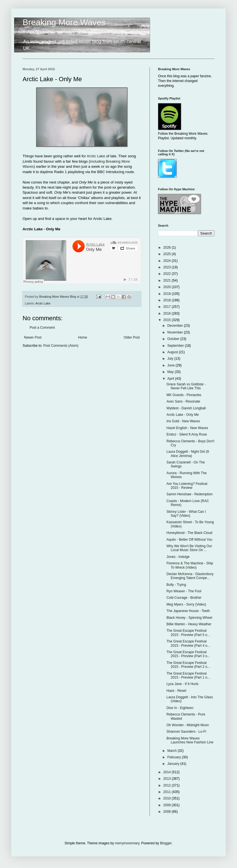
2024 (168, 261)
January (174, 764)
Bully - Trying (176, 585)
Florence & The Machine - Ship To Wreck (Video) (190, 565)
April (171, 379)
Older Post (132, 337)
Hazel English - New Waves (187, 428)
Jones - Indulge (178, 557)
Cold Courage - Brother (184, 598)
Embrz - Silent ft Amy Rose (187, 434)
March (173, 751)
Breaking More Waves (64, 22)
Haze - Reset (176, 691)
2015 (168, 320)
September (176, 346)
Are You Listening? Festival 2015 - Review (187, 486)
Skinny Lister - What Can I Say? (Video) (186, 514)
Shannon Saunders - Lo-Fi (186, 732)
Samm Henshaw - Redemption (189, 494)
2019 (168, 294)
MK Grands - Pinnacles (184, 395)
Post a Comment (42, 328)
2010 (168, 798)
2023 (168, 267)
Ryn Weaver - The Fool (184, 591)
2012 (168, 785)
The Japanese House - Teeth (188, 611)
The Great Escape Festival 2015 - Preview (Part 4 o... (188, 643)
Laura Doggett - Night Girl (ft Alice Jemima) (188, 454)
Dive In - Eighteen (180, 708)
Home (83, 337)
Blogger (166, 843)
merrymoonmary (127, 843)
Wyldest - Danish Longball (186, 408)
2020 (168, 287)
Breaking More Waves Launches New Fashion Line (190, 740)
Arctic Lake (96, 156)
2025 (168, 254)
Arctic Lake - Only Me (183, 415)
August (173, 352)
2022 (168, 274)
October (174, 339)
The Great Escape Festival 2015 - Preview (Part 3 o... (188, 654)
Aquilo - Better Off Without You (189, 540)
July (171, 359)
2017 (168, 307)
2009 (168, 805)
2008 (168, 812)
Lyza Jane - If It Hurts (183, 684)
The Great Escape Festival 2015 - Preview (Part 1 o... (188, 675)
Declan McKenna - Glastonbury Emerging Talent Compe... (190, 576)
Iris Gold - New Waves (183, 421)
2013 (168, 779)
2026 (168, 248)
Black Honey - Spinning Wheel (189, 618)
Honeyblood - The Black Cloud (189, 533)
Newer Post (33, 337)
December (176, 326)
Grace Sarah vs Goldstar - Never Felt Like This (186, 386)
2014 (168, 772)
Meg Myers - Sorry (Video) (186, 604)
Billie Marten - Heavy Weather (189, 624)
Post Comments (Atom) (61, 346)
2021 (168, 281)
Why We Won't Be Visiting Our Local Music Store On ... (189, 548)
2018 (168, 300)
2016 (168, 313)
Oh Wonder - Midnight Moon (188, 725)
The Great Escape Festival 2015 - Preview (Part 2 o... (188, 665)
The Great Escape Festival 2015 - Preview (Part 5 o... (188, 633)
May (171, 372)
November (176, 332)
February (175, 757)
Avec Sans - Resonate (183, 401)
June (171, 365)
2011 (168, 792)
